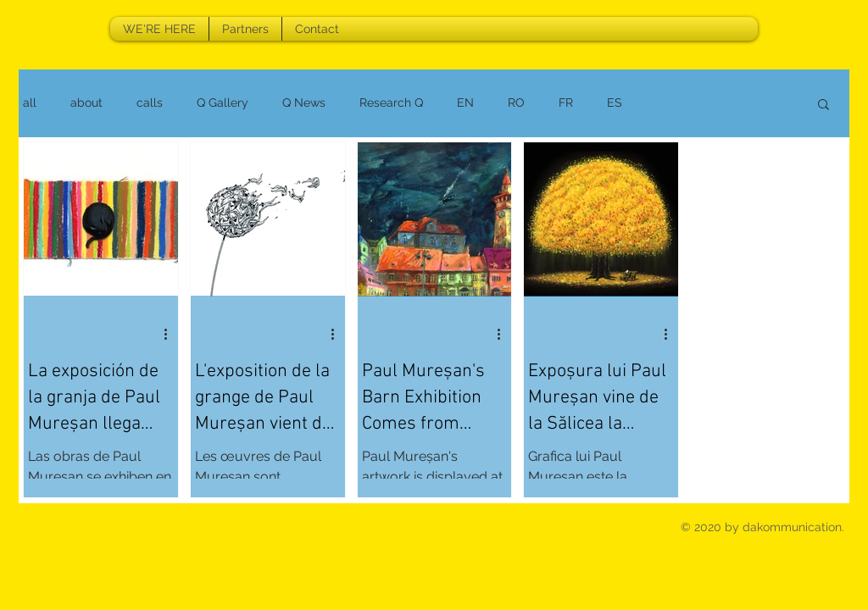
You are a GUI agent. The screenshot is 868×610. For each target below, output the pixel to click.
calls (150, 103)
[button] (823, 105)
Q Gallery (223, 103)
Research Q (391, 103)
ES (615, 103)
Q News (304, 103)
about (86, 103)
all (30, 103)
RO (516, 103)
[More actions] (171, 334)
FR (566, 103)
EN (465, 103)
